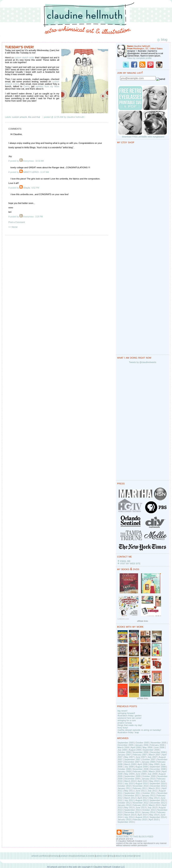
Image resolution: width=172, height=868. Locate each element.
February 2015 (140, 820)
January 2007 (124, 755)
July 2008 (129, 767)
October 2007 (149, 759)
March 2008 (130, 764)
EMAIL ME (125, 561)
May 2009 (129, 774)
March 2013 (155, 805)
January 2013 (124, 805)
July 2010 (129, 783)
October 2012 (124, 803)
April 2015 (154, 820)
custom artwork (20, 117)
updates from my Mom (47, 86)
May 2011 (129, 791)
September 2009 (132, 776)
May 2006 (147, 747)
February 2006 (157, 745)
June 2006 (159, 747)
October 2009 (149, 776)
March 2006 (123, 747)
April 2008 (143, 764)
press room (102, 856)
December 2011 (132, 795)
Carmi (26, 86)
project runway (125, 723)
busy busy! (123, 728)
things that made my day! (130, 725)
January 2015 (124, 820)
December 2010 (158, 786)
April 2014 (143, 815)
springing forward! (126, 713)
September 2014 (157, 817)
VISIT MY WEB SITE (130, 564)
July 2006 (122, 750)
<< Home (13, 227)
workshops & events (85, 856)
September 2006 (151, 750)
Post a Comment (17, 222)
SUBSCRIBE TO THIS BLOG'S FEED (135, 837)
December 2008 (158, 769)
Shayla (27, 188)
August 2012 (142, 800)
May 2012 (154, 798)
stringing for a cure (127, 720)
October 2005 (142, 743)
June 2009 (141, 774)
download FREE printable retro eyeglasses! (143, 137)
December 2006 (158, 752)
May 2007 (129, 757)
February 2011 (140, 788)
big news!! (123, 711)
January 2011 (124, 788)
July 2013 (152, 808)
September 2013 (132, 810)
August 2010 (142, 783)
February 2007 (140, 755)
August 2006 (135, 750)
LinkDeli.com (123, 619)
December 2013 (132, 812)
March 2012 (130, 798)
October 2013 (149, 810)
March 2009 (155, 771)
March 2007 (155, 755)
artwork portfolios (40, 856)
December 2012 (158, 803)
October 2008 (124, 769)
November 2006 (140, 752)
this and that (34, 117)
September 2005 (126, 743)
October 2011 (149, 793)
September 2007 (132, 759)
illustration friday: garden (130, 716)
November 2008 (140, 769)
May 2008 (154, 764)
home (138, 856)
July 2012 (129, 800)
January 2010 (148, 779)
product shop (67, 856)
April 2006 (136, 747)
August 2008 (142, 767)
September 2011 (132, 793)
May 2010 (154, 781)
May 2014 (154, 815)
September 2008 (157, 767)
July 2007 (152, 757)
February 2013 (140, 805)
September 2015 (126, 822)
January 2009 (124, 771)
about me (120, 856)
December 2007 (132, 762)
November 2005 (158, 743)
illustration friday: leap (128, 732)
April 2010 (143, 781)
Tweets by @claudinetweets (143, 362)
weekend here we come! (129, 718)
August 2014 (142, 817)
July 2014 (129, 817)
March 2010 (130, 781)
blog (111, 856)
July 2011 (152, 791)
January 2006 (142, 745)
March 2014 (130, 815)
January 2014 (148, 812)
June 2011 (141, 791)
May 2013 (129, 808)
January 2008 (148, 762)
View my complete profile (139, 58)
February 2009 (140, 771)
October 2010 (124, 786)
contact (130, 856)
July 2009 (152, 774)
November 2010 (140, 786)
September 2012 (157, 800)
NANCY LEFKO (31, 172)
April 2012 (143, 798)
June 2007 (141, 757)
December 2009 (132, 779)
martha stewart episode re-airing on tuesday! (139, 730)
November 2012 (140, 803)
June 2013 (141, 808)
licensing (54, 856)
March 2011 (155, 788)
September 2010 (157, 783)
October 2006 (124, 752)
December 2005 (125, 745)
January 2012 (148, 795)
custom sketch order (24, 57)
